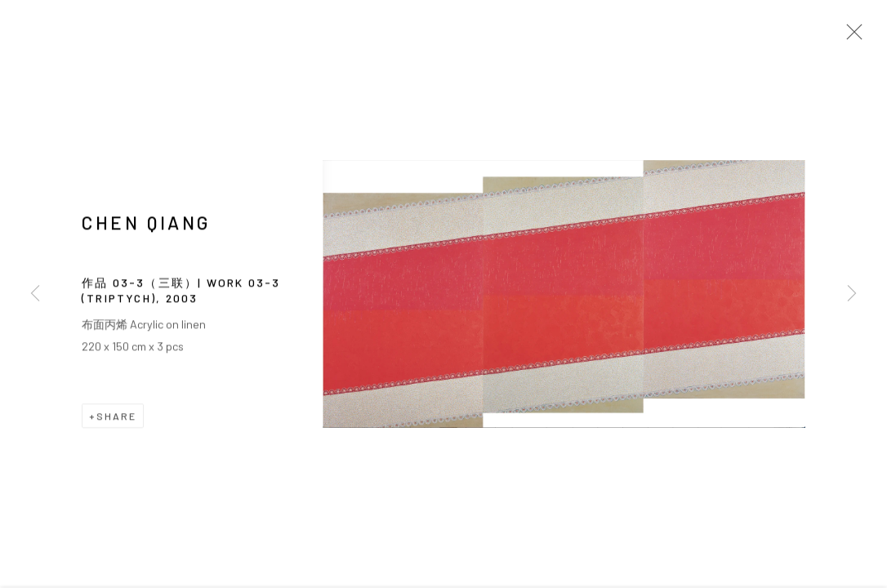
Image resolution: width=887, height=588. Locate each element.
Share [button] (116, 417)
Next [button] (852, 294)
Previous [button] (35, 294)
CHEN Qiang (146, 224)
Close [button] (850, 37)
